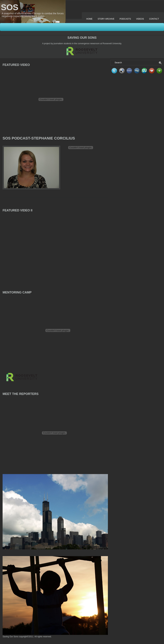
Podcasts (125, 19)
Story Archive (106, 19)
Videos (140, 19)
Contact (154, 19)
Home (89, 19)
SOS (10, 7)
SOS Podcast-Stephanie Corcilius (39, 138)
